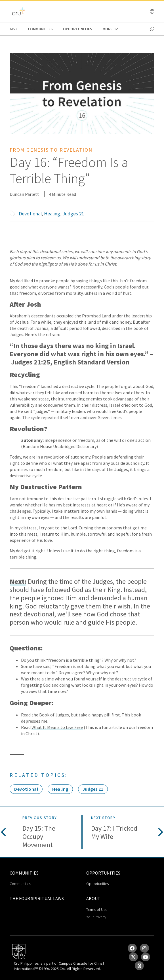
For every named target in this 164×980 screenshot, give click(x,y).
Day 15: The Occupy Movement (39, 837)
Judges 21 (73, 214)
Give (14, 29)
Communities (40, 29)
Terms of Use (97, 909)
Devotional (30, 214)
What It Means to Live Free (57, 727)
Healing (52, 214)
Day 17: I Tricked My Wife (114, 833)
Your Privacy (96, 917)
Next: (18, 582)
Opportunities (78, 29)
